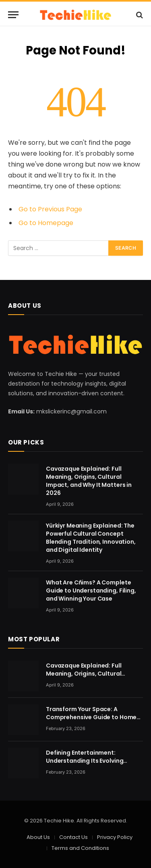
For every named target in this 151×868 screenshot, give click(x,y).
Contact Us (73, 837)
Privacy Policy (115, 837)
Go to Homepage (46, 223)
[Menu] (13, 15)
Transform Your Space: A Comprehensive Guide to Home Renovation (91, 717)
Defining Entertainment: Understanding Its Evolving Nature (85, 761)
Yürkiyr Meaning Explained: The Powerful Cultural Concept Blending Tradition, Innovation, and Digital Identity (91, 538)
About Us (38, 837)
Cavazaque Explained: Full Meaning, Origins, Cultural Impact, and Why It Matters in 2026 (89, 481)
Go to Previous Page (50, 209)
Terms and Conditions (80, 848)
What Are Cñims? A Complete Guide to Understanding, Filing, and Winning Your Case (91, 590)
